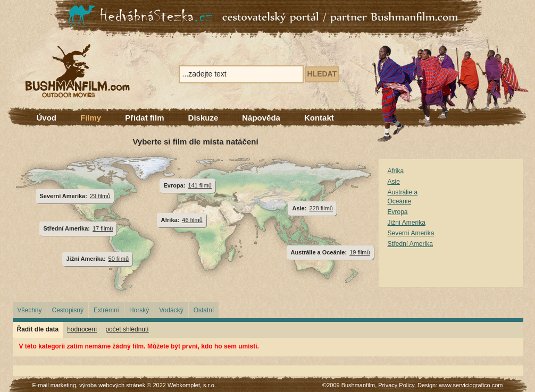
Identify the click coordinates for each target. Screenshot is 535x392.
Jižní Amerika (407, 223)
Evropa (398, 212)
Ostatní (204, 310)
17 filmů (103, 228)
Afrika (396, 171)
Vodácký (171, 310)
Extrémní (106, 310)
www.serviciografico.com (471, 385)
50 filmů (119, 259)
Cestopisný (68, 310)
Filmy (91, 118)
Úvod (47, 118)
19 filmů (360, 252)
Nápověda (261, 118)
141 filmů (200, 185)
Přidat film (144, 118)
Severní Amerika (411, 233)
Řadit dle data (38, 329)
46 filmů (192, 220)
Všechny (30, 310)
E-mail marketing (55, 385)
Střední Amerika (410, 244)
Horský (139, 310)
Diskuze (203, 118)
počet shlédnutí (127, 329)
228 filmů (321, 208)
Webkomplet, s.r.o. (192, 385)
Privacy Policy (396, 385)
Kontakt (319, 118)
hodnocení (82, 329)
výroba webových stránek (112, 385)
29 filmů (100, 196)
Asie (394, 182)
